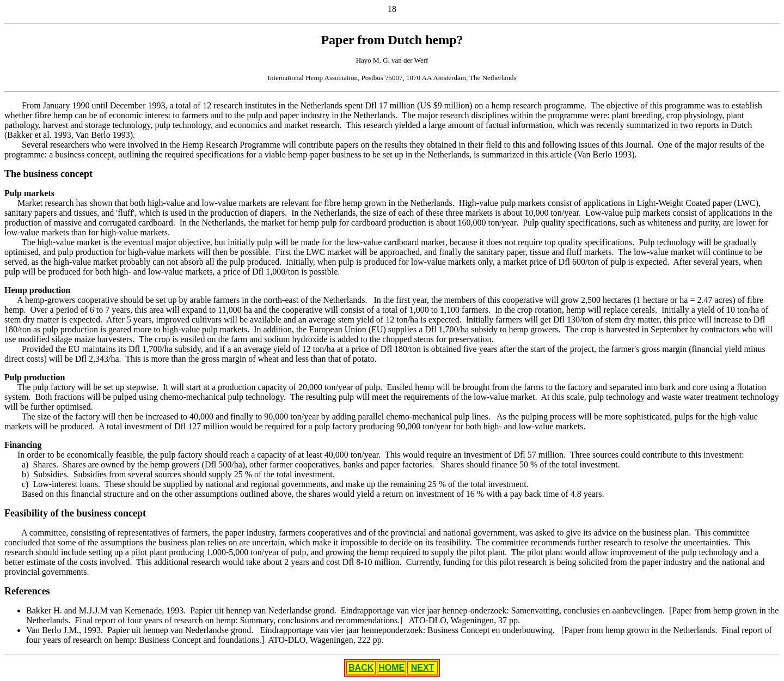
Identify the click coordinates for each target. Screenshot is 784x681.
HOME (391, 668)
